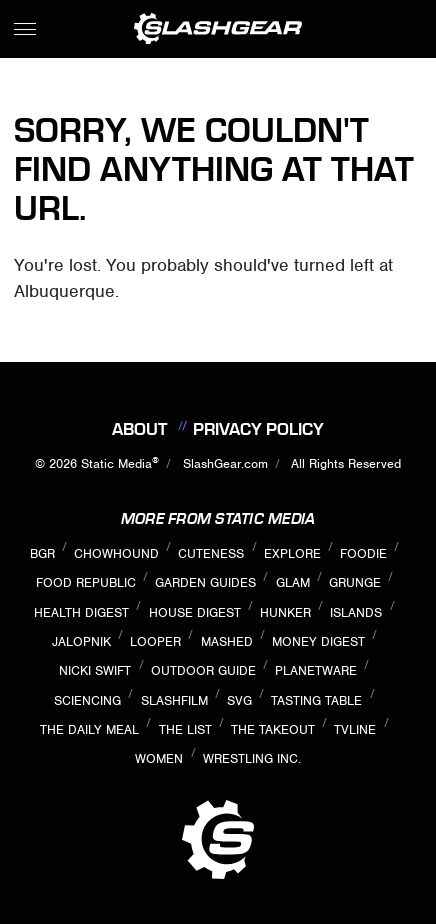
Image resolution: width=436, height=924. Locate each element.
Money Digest (318, 641)
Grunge (355, 582)
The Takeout (273, 729)
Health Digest (81, 612)
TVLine (355, 729)
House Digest (195, 612)
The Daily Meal (89, 729)
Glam (293, 582)
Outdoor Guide (203, 670)
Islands (356, 612)
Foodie (363, 553)
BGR (42, 553)
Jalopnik (81, 641)
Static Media (116, 463)
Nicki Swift (95, 670)
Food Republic (86, 582)
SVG (239, 700)
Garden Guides (205, 582)
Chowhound (116, 553)
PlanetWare (316, 670)
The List (185, 729)
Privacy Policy (258, 429)
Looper (155, 641)
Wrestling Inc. (252, 758)
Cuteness (211, 553)
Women (159, 758)
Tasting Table (316, 700)
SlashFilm (174, 700)
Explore (292, 553)
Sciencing (87, 700)
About (139, 429)
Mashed (227, 641)
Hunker (285, 612)
